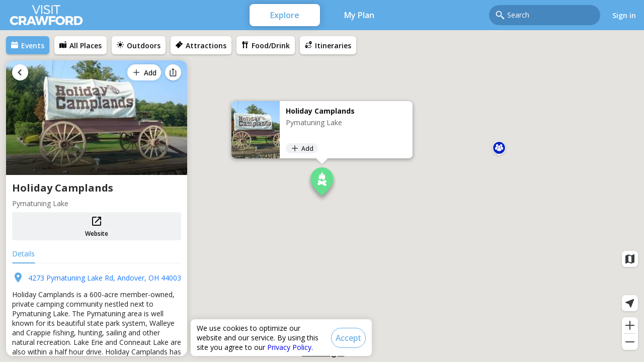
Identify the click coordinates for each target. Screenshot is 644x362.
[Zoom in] (630, 325)
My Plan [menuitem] (359, 15)
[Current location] (630, 303)
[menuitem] (28, 45)
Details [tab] (23, 254)
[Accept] (348, 338)
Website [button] (97, 227)
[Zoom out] (630, 342)
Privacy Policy (289, 347)
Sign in (624, 15)
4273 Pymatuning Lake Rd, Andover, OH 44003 (105, 278)
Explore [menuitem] (285, 15)
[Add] (302, 148)
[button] (499, 150)
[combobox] (551, 15)
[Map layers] (630, 259)
